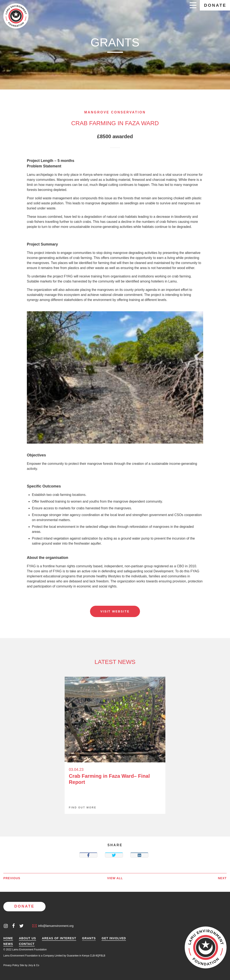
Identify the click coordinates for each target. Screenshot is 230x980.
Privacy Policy (11, 965)
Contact (27, 944)
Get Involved (114, 938)
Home (8, 938)
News (8, 944)
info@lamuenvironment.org (53, 926)
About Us (27, 938)
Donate (215, 5)
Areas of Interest (59, 938)
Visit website (115, 611)
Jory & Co (34, 965)
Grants (89, 938)
